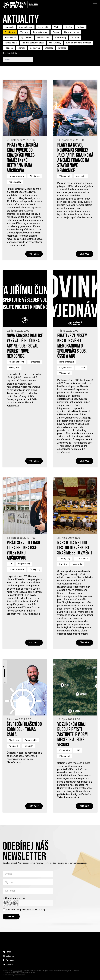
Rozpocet (9, 48)
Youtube (24, 32)
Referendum (10, 38)
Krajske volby (55, 43)
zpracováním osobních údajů (33, 910)
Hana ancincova (72, 32)
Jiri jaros (81, 368)
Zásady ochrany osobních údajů (14, 975)
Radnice (81, 27)
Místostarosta (44, 38)
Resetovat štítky (10, 53)
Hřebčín (68, 27)
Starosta (49, 48)
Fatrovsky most (40, 32)
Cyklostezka (27, 38)
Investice (62, 48)
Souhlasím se (26, 910)
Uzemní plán (43, 27)
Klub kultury (61, 38)
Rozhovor (28, 746)
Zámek (22, 48)
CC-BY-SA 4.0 (18, 971)
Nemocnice (81, 176)
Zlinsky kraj (10, 32)
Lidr (11, 564)
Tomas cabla (11, 43)
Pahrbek (75, 38)
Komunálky (65, 750)
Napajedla (9, 27)
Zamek (56, 32)
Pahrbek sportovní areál (33, 43)
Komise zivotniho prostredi (79, 43)
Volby (57, 27)
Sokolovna (35, 48)
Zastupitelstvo (26, 27)
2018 (78, 750)
